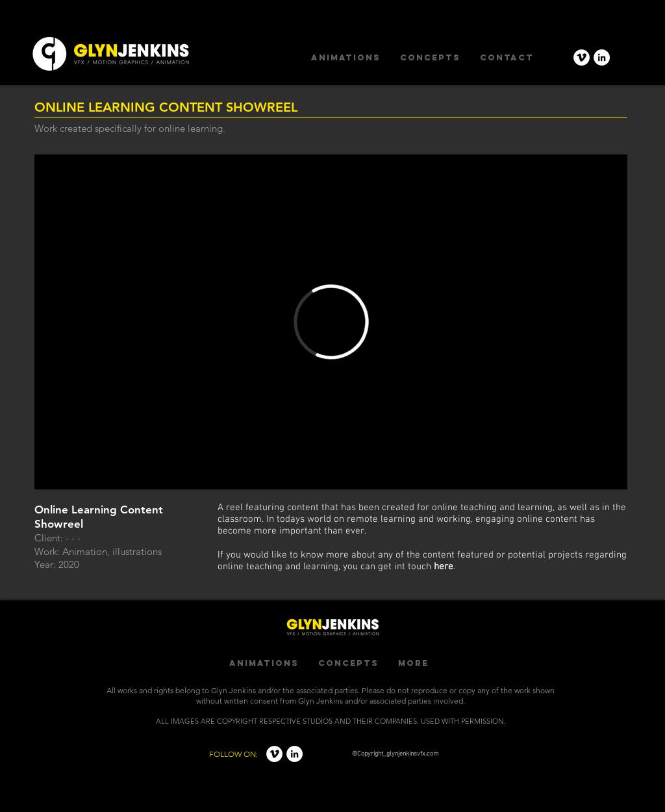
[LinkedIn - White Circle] (602, 57)
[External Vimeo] (331, 322)
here (444, 567)
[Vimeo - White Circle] (582, 57)
